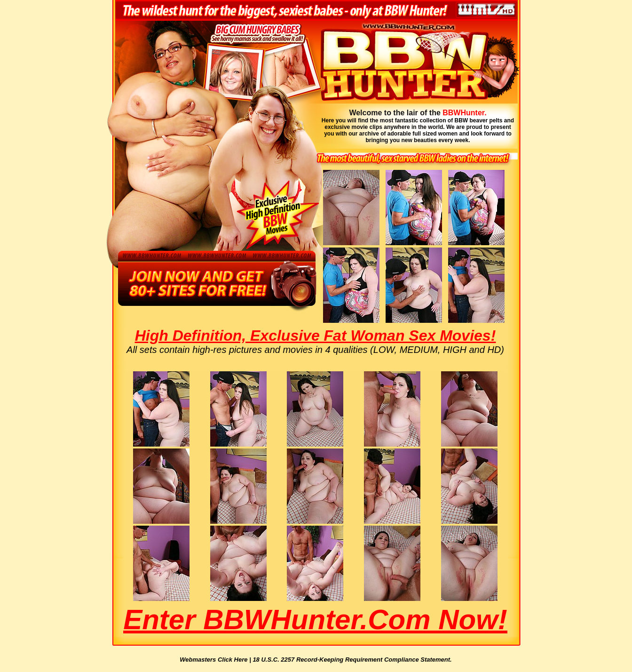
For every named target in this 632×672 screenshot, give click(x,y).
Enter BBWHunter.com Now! (315, 620)
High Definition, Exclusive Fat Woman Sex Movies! (316, 336)
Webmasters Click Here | (216, 660)
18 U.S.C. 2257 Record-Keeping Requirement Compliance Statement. (352, 660)
